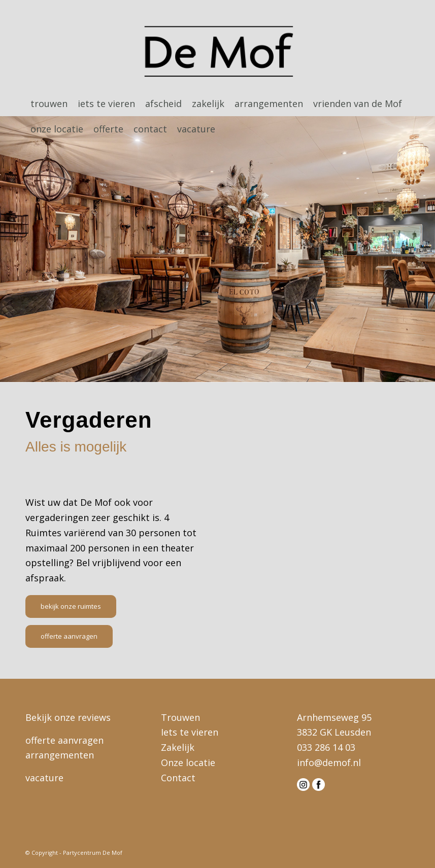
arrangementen (60, 755)
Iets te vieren (190, 732)
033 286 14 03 (326, 747)
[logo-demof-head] (217, 53)
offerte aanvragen (64, 740)
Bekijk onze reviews (68, 717)
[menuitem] (49, 103)
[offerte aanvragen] (69, 636)
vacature (44, 778)
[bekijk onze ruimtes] (71, 606)
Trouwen (180, 717)
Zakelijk (178, 747)
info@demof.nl (329, 762)
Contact (178, 778)
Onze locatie (188, 762)
